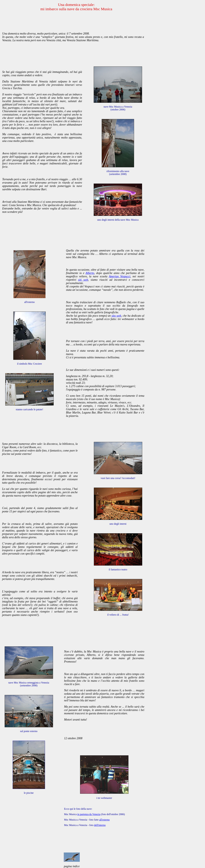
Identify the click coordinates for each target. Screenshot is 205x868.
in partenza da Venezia (89, 814)
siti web (83, 280)
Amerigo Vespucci (119, 276)
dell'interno (100, 825)
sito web (116, 316)
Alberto (90, 273)
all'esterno (105, 820)
